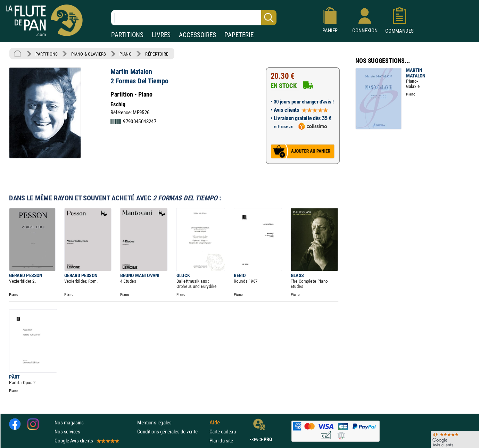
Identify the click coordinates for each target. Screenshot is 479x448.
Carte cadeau (223, 432)
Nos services (67, 432)
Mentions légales (154, 422)
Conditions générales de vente (172, 432)
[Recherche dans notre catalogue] (194, 18)
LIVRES (161, 35)
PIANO (125, 54)
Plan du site (221, 441)
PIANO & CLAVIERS (89, 54)
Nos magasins (69, 422)
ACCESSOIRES (197, 35)
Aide (215, 422)
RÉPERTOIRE (157, 54)
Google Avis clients (86, 441)
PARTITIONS (127, 35)
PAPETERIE (239, 35)
